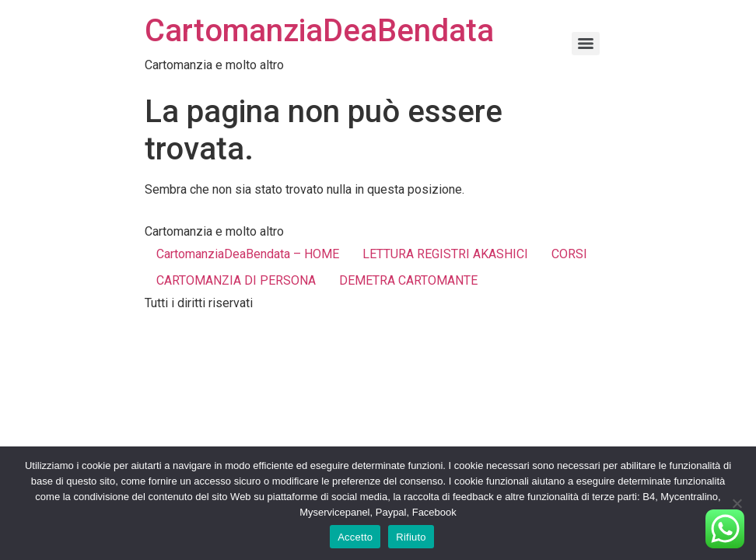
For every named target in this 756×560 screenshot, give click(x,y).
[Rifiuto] (737, 503)
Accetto (355, 537)
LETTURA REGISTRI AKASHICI (445, 254)
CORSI (569, 254)
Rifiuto (411, 537)
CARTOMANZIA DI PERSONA (236, 280)
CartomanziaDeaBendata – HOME (248, 254)
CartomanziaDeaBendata (319, 31)
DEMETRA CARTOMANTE (408, 280)
